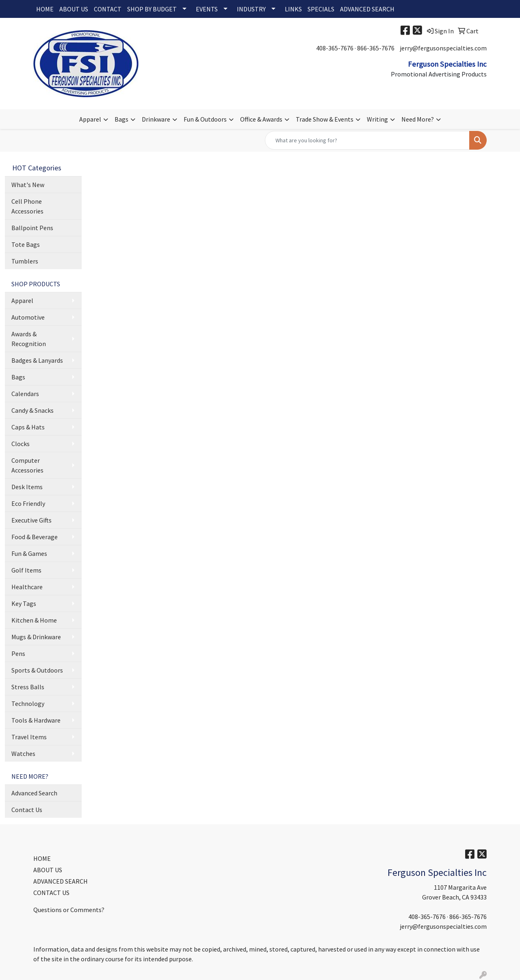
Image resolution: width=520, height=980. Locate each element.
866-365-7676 (376, 48)
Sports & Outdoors (37, 670)
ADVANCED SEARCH (367, 9)
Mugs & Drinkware (36, 637)
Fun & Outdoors (205, 119)
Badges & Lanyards (37, 360)
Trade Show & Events (325, 119)
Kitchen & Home (34, 620)
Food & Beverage (35, 537)
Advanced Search (34, 793)
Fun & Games (29, 553)
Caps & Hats (28, 427)
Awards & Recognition (29, 339)
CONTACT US (51, 893)
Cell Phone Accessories (27, 206)
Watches (23, 754)
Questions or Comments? (69, 910)
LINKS (293, 9)
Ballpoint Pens (32, 228)
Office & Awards (261, 119)
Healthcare (27, 587)
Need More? (418, 119)
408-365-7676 (335, 48)
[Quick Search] (367, 140)
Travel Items (29, 737)
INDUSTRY (251, 9)
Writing (377, 119)
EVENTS (207, 9)
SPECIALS (321, 9)
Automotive (28, 317)
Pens (18, 653)
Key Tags (24, 603)
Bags (121, 119)
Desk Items (27, 487)
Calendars (25, 394)
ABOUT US (74, 9)
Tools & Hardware (36, 720)
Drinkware (156, 119)
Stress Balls (28, 687)
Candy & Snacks (32, 410)
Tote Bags (26, 244)
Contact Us (27, 810)
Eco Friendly (28, 503)
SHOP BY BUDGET (152, 9)
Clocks (21, 444)
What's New (28, 185)
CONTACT (108, 9)
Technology (28, 703)
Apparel (90, 119)
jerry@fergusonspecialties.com (443, 48)
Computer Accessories (27, 465)
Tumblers (25, 261)
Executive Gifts (31, 520)
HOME (45, 9)
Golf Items (26, 570)
